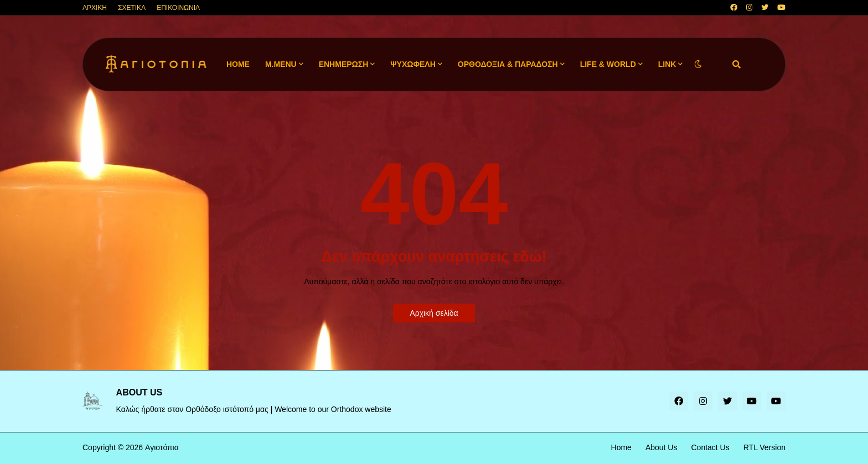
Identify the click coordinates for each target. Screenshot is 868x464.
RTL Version (764, 447)
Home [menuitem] (238, 64)
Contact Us (710, 447)
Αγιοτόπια (162, 447)
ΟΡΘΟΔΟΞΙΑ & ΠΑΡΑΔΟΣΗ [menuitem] (508, 64)
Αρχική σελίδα (434, 313)
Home (621, 447)
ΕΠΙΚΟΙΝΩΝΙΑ (178, 8)
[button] (698, 64)
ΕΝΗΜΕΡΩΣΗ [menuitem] (344, 64)
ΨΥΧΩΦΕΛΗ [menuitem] (413, 64)
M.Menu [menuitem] (281, 64)
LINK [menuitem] (667, 64)
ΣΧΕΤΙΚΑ (132, 8)
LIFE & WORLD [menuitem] (608, 64)
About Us (662, 447)
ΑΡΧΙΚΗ (95, 8)
